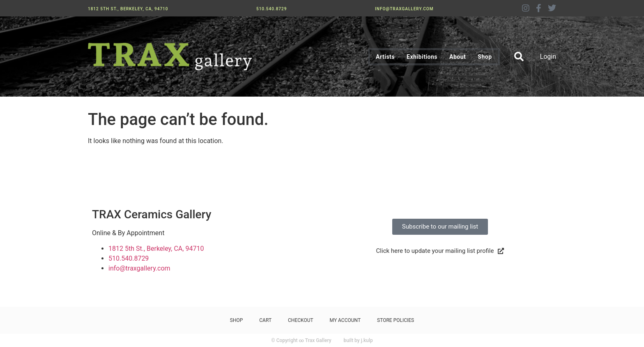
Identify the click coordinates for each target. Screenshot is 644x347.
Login (548, 57)
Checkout (301, 320)
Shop (485, 57)
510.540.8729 (271, 9)
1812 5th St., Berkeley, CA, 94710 (128, 9)
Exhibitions (422, 57)
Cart (265, 320)
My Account (345, 320)
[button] (519, 57)
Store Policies (396, 320)
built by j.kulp (358, 340)
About (458, 57)
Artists (385, 57)
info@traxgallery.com (404, 9)
